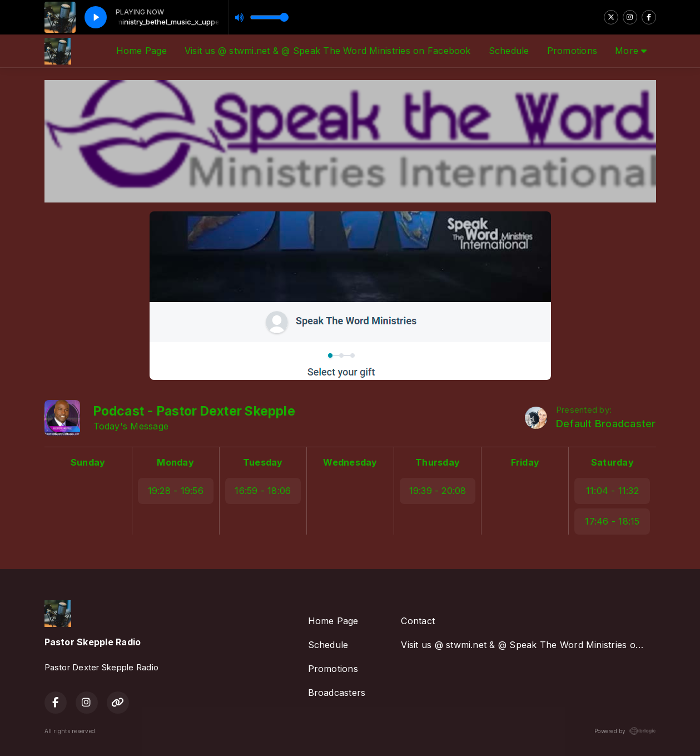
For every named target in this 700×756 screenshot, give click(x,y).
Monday (175, 462)
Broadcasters (337, 693)
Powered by (625, 731)
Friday (525, 462)
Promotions (572, 51)
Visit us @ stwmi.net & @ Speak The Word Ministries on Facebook (328, 51)
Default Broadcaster (606, 424)
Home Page (142, 51)
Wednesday (350, 462)
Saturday (612, 462)
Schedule (509, 51)
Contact (418, 621)
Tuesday (263, 462)
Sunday (88, 462)
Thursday (438, 462)
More (631, 51)
